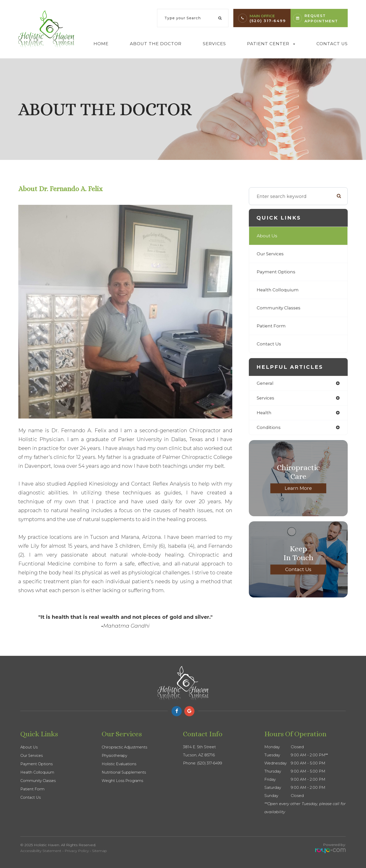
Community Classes (279, 308)
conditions (269, 428)
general (266, 383)
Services (214, 44)
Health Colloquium (278, 290)
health (264, 413)
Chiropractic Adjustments (125, 747)
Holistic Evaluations (120, 764)
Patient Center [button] (271, 44)
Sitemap (100, 851)
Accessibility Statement (41, 851)
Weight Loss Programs (123, 781)
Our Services (271, 254)
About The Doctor (156, 44)
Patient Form (272, 326)
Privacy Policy (77, 851)
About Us (267, 236)
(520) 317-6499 (268, 21)
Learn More (298, 489)
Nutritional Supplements (124, 772)
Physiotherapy (115, 756)
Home (101, 44)
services (266, 398)
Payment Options (277, 272)
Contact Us (332, 44)
